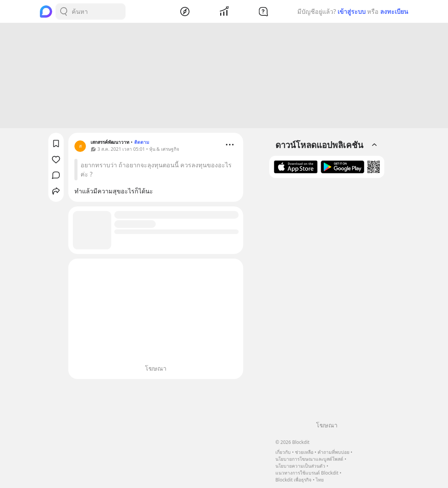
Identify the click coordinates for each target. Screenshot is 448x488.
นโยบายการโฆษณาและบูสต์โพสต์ (309, 459)
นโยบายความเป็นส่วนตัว (300, 466)
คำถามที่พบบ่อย (334, 452)
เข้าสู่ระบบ (352, 12)
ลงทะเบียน (394, 12)
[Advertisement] (224, 77)
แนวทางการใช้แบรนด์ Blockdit (307, 473)
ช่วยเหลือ (304, 452)
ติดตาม (142, 143)
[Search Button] (64, 12)
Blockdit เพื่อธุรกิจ (293, 480)
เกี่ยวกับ (283, 452)
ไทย (320, 480)
